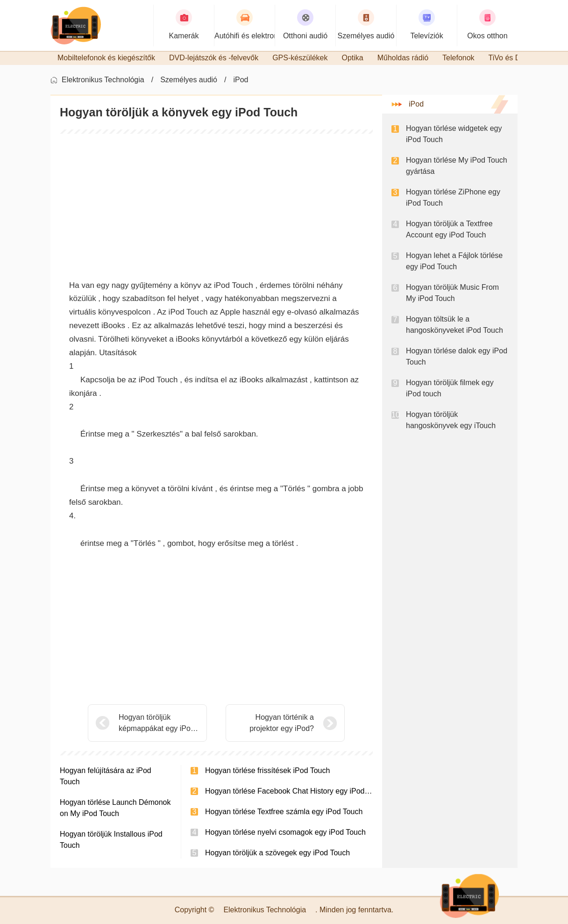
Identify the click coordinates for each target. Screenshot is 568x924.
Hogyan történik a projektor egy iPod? (282, 723)
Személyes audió (189, 80)
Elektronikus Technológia (103, 80)
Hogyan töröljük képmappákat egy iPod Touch (157, 724)
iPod (241, 80)
